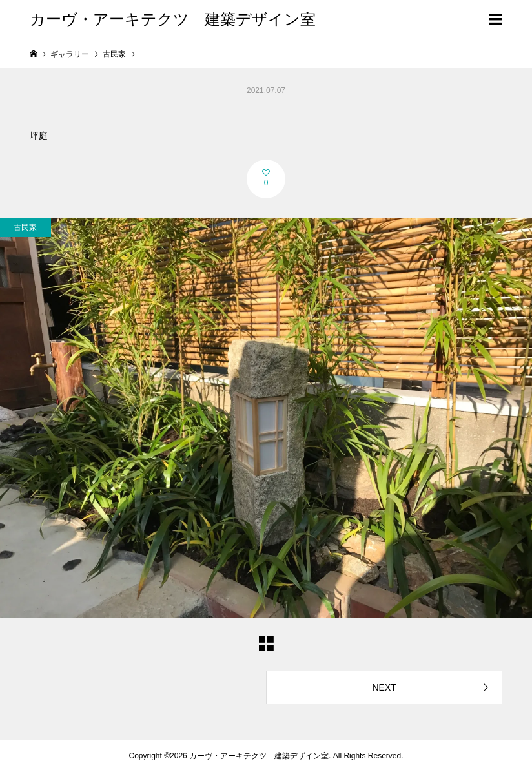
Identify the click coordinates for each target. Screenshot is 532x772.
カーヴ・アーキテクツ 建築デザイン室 (173, 19)
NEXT (384, 687)
